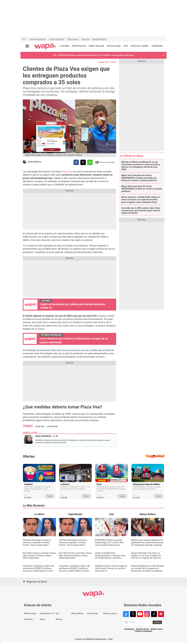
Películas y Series (110, 613)
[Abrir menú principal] (27, 46)
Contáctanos (129, 629)
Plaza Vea (67, 172)
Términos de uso (142, 629)
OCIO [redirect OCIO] (126, 46)
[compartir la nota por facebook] (76, 162)
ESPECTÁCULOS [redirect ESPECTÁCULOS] (79, 46)
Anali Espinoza (34, 162)
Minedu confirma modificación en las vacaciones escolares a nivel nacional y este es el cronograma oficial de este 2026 (141, 166)
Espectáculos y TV (47, 613)
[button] (163, 55)
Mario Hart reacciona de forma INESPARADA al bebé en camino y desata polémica (142, 189)
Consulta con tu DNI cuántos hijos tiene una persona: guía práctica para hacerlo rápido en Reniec (141, 211)
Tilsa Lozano (73, 39)
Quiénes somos (157, 629)
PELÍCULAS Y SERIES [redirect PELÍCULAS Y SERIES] (140, 46)
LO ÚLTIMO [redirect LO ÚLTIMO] (64, 46)
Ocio (57, 613)
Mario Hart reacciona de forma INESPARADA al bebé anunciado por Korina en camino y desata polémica (139, 178)
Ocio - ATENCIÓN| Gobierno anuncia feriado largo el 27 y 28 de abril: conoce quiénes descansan (93, 55)
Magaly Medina (99, 39)
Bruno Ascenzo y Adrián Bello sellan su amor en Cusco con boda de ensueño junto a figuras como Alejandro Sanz (141, 200)
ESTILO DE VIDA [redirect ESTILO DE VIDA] (114, 46)
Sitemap (59, 619)
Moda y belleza (77, 613)
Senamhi (85, 39)
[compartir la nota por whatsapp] (90, 162)
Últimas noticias (30, 613)
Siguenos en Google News (105, 162)
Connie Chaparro (57, 39)
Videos (42, 619)
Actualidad (52, 427)
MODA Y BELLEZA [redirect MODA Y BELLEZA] (96, 46)
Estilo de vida (92, 613)
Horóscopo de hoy (38, 39)
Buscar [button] (157, 622)
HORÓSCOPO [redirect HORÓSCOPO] (157, 46)
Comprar (50, 496)
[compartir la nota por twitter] (83, 162)
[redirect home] (45, 47)
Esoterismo (28, 619)
